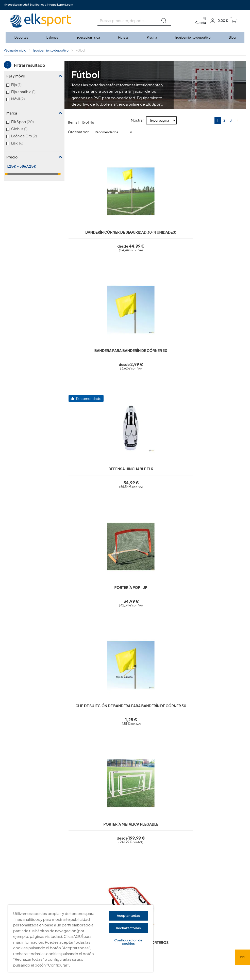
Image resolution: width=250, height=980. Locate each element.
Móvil (24, 99)
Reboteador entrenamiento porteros (178, 344)
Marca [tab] (12, 113)
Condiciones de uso (112, 894)
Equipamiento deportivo (51, 50)
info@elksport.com (60, 4)
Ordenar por (78, 132)
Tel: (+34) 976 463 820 (178, 909)
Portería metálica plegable (132, 344)
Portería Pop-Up (224, 217)
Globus (25, 129)
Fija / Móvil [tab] (15, 76)
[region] (81, 938)
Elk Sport (29, 122)
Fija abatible (29, 92)
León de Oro (31, 136)
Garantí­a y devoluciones (115, 901)
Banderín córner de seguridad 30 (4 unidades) (87, 222)
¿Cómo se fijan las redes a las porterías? (107, 766)
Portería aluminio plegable (224, 344)
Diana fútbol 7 (178, 461)
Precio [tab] (12, 157)
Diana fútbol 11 (87, 583)
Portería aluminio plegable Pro (223, 466)
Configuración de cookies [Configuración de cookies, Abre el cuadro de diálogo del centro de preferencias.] (128, 942)
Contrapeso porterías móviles (223, 588)
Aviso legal (105, 872)
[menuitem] (22, 37)
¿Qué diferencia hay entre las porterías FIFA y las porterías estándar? (134, 786)
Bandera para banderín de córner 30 (132, 222)
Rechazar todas (128, 928)
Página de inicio (15, 50)
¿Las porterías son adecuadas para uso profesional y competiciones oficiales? (144, 745)
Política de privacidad (113, 879)
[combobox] (134, 21)
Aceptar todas (128, 915)
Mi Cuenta (201, 21)
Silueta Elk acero (87, 461)
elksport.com (172, 879)
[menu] (125, 37)
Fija (23, 84)
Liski (24, 143)
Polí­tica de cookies (111, 887)
